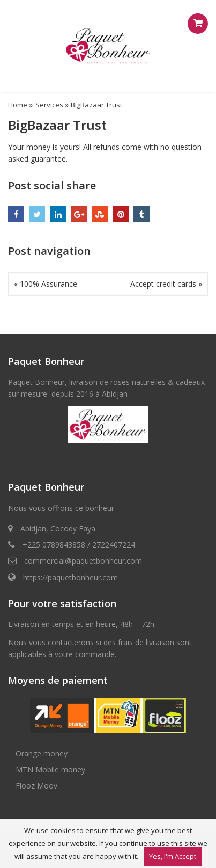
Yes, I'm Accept (173, 856)
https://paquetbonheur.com (70, 577)
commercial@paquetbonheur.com (83, 561)
